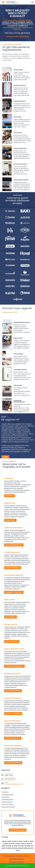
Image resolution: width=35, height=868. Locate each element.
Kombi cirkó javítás (7, 805)
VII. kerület (5, 843)
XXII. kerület (15, 848)
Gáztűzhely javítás (7, 800)
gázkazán (21, 848)
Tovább (5, 457)
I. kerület (4, 841)
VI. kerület (31, 841)
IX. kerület (17, 843)
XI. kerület (28, 843)
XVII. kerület (27, 846)
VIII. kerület (11, 843)
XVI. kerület (21, 846)
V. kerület (25, 841)
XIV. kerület (15, 846)
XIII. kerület (9, 846)
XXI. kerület (9, 848)
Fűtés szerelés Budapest (17, 830)
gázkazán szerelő (29, 848)
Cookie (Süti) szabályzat (16, 859)
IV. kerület (20, 841)
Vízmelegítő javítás (8, 795)
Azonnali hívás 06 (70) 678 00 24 (17, 866)
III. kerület (14, 841)
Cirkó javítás (5, 797)
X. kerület (23, 843)
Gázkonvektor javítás (8, 807)
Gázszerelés (5, 792)
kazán (17, 850)
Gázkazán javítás (7, 802)
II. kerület (9, 841)
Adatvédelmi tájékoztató (16, 862)
